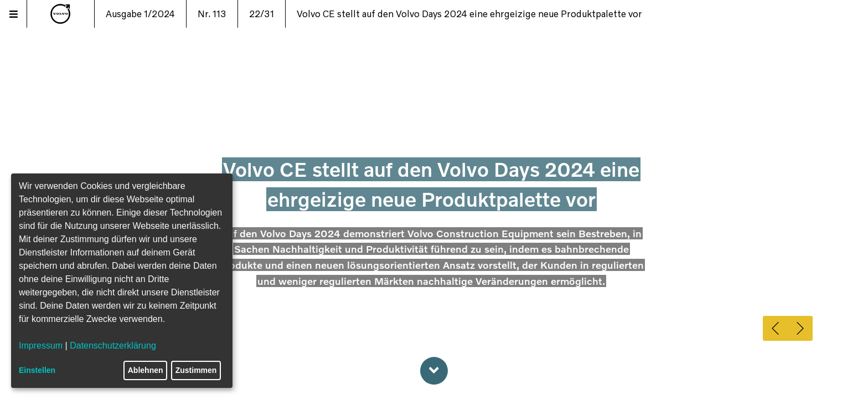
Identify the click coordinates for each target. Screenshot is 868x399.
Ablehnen (146, 370)
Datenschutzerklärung (113, 346)
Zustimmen (196, 370)
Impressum (41, 346)
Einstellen (37, 370)
